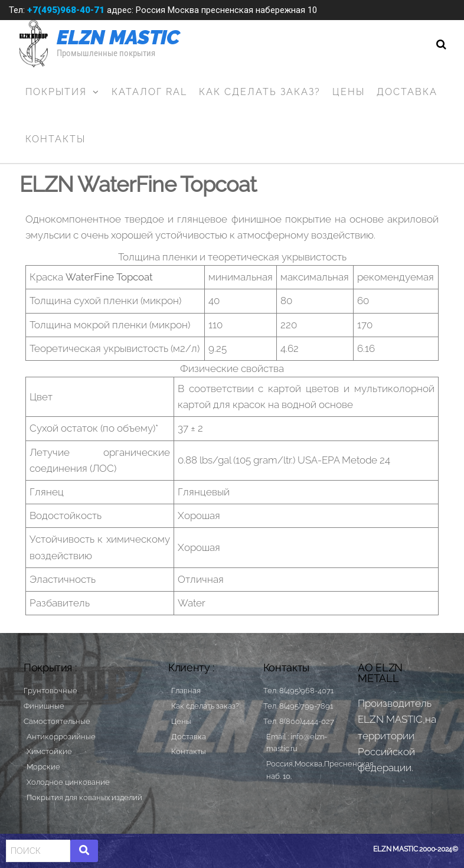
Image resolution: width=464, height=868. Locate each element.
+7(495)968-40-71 (66, 10)
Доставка (407, 92)
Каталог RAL (149, 92)
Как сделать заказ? (260, 92)
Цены (349, 92)
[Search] (38, 851)
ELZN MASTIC (118, 37)
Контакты (55, 139)
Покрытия (56, 92)
